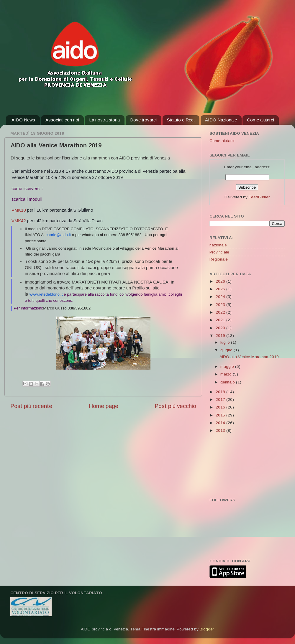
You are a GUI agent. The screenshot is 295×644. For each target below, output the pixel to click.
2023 (221, 305)
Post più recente (31, 406)
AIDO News (23, 120)
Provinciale (219, 252)
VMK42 (19, 221)
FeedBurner (259, 197)
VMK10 (19, 210)
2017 (221, 400)
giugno (227, 350)
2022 (221, 312)
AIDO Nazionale (221, 120)
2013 (221, 430)
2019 (221, 336)
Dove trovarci (143, 120)
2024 (221, 297)
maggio (228, 367)
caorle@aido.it (58, 235)
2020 (221, 328)
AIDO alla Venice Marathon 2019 (249, 357)
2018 (221, 392)
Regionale (219, 259)
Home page (104, 406)
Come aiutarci (260, 120)
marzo (227, 374)
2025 (221, 289)
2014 (221, 423)
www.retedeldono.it (46, 294)
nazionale (218, 245)
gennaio (228, 382)
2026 (221, 281)
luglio (226, 342)
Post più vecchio (175, 406)
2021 (221, 320)
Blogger (207, 629)
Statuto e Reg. (181, 120)
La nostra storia (104, 120)
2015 (221, 415)
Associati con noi (62, 120)
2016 (221, 407)
